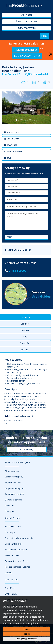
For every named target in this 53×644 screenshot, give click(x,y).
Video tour (11, 132)
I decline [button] (26, 634)
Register (27, 15)
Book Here (26, 450)
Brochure (11, 145)
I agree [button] (26, 629)
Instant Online (26, 50)
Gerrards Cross (26, 263)
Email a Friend (13, 152)
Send (10, 237)
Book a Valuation (26, 22)
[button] (6, 108)
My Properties (27, 28)
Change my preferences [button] (26, 639)
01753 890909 (17, 271)
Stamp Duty (12, 139)
